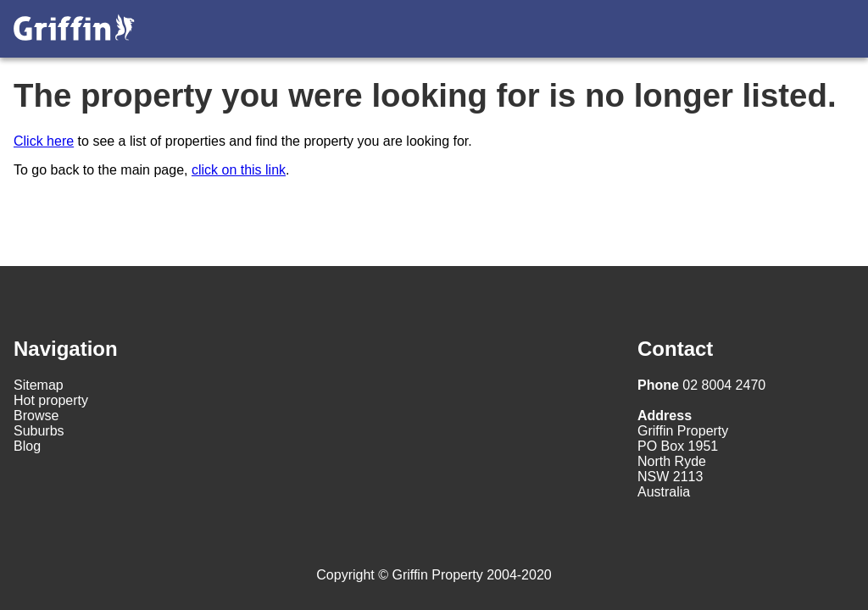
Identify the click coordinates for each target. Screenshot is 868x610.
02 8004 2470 (701, 385)
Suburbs (39, 431)
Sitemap (39, 385)
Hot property (51, 400)
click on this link (239, 170)
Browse (36, 416)
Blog (27, 446)
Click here (44, 141)
